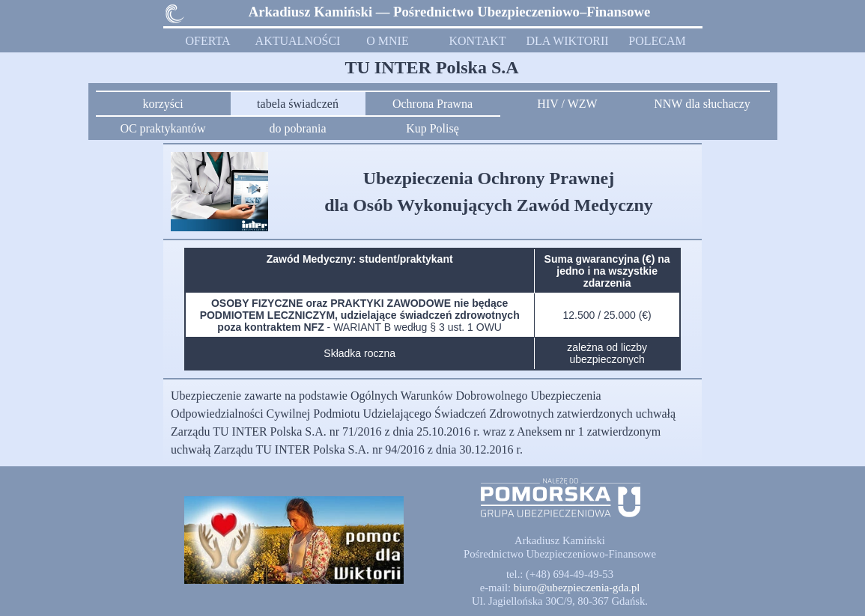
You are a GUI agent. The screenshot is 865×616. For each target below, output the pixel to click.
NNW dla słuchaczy (702, 104)
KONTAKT (477, 41)
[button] (577, 588)
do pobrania (298, 128)
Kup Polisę (432, 128)
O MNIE (387, 41)
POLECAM (657, 41)
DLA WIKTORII (567, 41)
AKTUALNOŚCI (298, 41)
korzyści (163, 104)
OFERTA (208, 41)
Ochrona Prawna (432, 104)
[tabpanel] (450, 12)
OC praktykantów (163, 128)
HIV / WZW (567, 104)
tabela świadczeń (298, 104)
